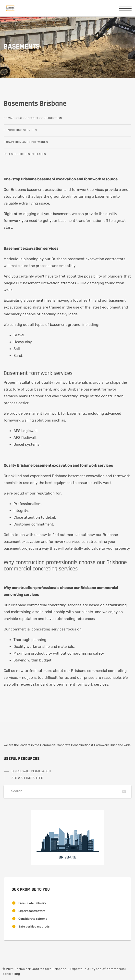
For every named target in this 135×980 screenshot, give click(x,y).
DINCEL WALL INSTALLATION (31, 771)
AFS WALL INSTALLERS (27, 778)
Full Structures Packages (25, 154)
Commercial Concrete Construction (33, 118)
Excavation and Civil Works (26, 142)
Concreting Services (20, 130)
